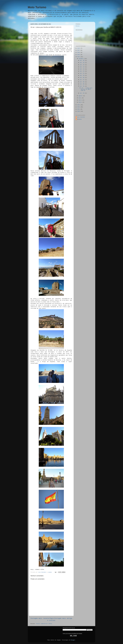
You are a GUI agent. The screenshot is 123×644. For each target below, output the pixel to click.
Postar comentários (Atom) (44, 624)
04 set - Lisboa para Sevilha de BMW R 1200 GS (86, 89)
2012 (79, 107)
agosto (81, 96)
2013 (79, 105)
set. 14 (82, 67)
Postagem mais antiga (63, 618)
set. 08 (82, 78)
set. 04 (82, 86)
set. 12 (82, 71)
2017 (79, 50)
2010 (79, 111)
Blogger (73, 640)
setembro (81, 59)
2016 (79, 52)
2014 (79, 57)
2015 (79, 55)
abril (80, 100)
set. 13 (82, 69)
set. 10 (82, 75)
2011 (79, 109)
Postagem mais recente (40, 618)
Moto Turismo (37, 7)
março (80, 102)
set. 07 (82, 80)
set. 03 (82, 93)
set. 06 (82, 82)
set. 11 (82, 73)
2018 (79, 48)
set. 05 (82, 84)
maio (80, 98)
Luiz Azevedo (81, 117)
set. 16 (82, 63)
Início (78, 26)
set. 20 (82, 61)
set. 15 (82, 65)
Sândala (79, 119)
